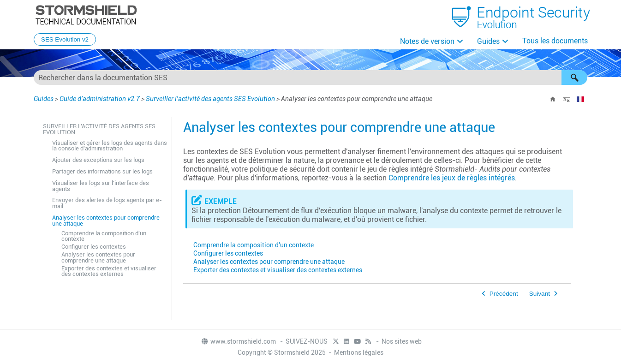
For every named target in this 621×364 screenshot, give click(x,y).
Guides (488, 41)
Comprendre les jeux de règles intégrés (452, 178)
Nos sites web (402, 341)
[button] (574, 78)
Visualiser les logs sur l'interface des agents (101, 186)
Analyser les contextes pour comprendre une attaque (106, 221)
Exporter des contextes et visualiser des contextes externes (109, 271)
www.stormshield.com (238, 341)
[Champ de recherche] (310, 78)
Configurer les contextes (94, 247)
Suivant (540, 294)
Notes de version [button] (427, 41)
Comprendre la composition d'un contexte (104, 236)
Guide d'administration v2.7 (100, 99)
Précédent (504, 294)
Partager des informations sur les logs (102, 171)
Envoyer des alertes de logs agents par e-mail (107, 203)
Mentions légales (359, 352)
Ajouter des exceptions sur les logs (98, 160)
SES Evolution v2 (65, 39)
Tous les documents (555, 41)
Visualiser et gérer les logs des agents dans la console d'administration (110, 146)
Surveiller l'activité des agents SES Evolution (210, 99)
